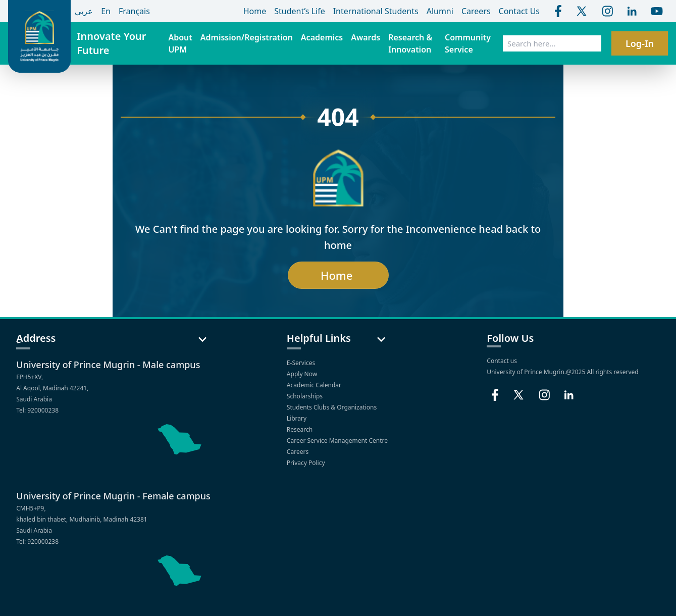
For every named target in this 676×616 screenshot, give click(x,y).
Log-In (640, 43)
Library (297, 418)
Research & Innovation (410, 43)
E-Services (302, 363)
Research (301, 429)
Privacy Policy (307, 463)
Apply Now (303, 374)
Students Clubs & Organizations (333, 407)
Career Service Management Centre (338, 441)
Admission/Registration (247, 37)
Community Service (468, 43)
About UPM (180, 43)
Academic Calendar (315, 385)
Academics (322, 37)
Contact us (502, 361)
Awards (366, 37)
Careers (298, 452)
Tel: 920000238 (37, 410)
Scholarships (305, 396)
